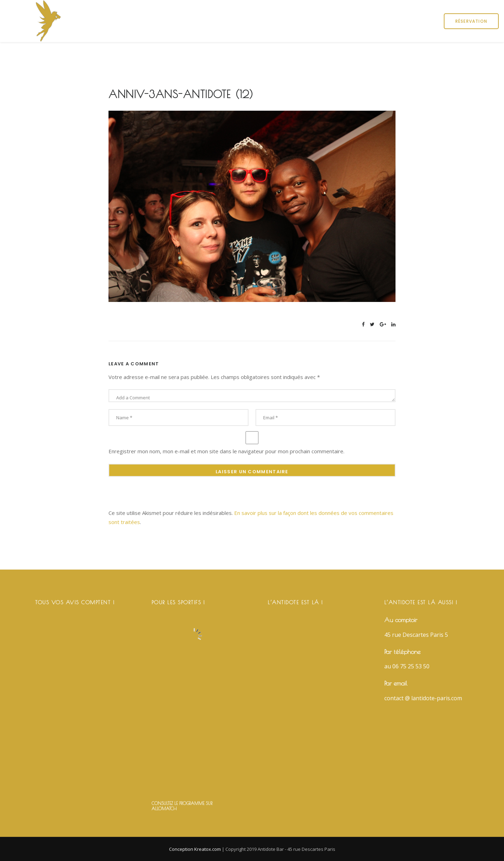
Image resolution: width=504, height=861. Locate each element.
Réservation (471, 21)
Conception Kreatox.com (195, 849)
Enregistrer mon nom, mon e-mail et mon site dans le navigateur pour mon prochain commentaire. (226, 451)
